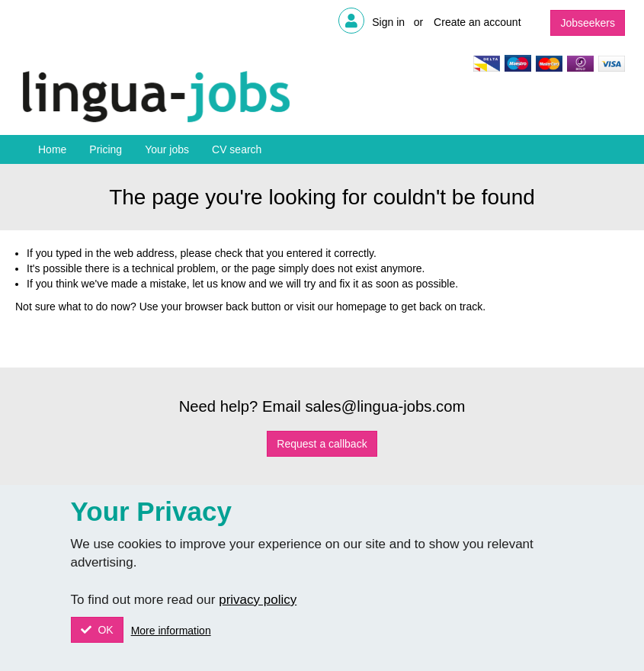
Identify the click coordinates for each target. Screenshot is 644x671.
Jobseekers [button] (588, 23)
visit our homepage (341, 307)
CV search (237, 149)
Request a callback (322, 444)
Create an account (477, 22)
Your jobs (167, 149)
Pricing (106, 149)
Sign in (388, 22)
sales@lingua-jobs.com (385, 406)
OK (104, 630)
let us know (219, 284)
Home (52, 149)
